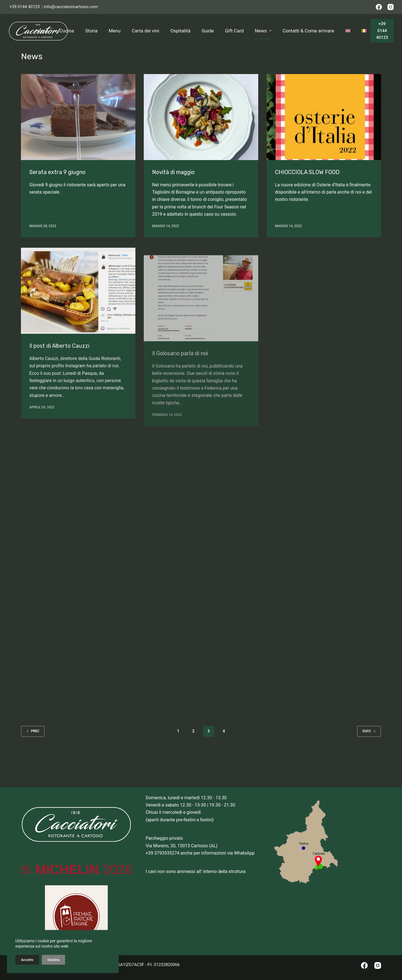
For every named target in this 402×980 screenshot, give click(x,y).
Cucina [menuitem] (67, 31)
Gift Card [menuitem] (234, 31)
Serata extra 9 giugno (57, 172)
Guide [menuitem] (208, 31)
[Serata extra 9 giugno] (78, 117)
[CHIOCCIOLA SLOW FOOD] (324, 117)
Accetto (27, 960)
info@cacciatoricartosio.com (71, 7)
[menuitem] (348, 31)
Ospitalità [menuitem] (180, 31)
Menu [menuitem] (115, 31)
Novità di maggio (173, 172)
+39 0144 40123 (25, 7)
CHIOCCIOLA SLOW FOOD (307, 172)
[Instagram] (391, 7)
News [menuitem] (264, 31)
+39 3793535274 (163, 853)
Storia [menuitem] (91, 31)
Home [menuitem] (42, 31)
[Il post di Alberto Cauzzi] (78, 298)
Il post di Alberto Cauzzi (59, 352)
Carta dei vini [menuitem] (145, 31)
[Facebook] (379, 7)
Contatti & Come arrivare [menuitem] (308, 31)
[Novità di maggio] (201, 117)
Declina (53, 960)
